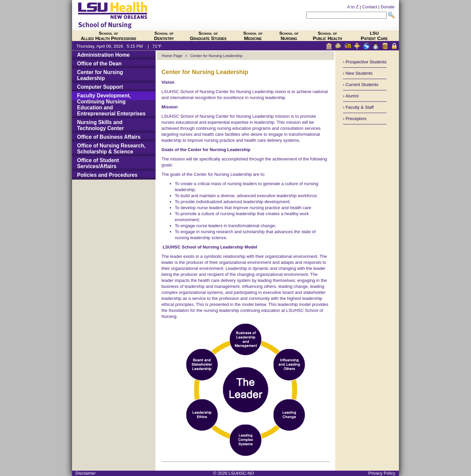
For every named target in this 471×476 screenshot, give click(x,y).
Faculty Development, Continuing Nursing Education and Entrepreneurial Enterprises (111, 105)
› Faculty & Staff (358, 107)
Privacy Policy (382, 473)
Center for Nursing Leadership (100, 75)
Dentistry (164, 36)
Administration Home (103, 55)
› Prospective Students (365, 62)
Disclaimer (86, 473)
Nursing (289, 36)
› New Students (358, 73)
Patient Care (374, 36)
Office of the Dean (99, 64)
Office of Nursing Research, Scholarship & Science (111, 149)
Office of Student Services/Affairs (98, 163)
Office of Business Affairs (109, 137)
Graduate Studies (208, 36)
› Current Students (361, 85)
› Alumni (351, 96)
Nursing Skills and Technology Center (100, 125)
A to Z (353, 7)
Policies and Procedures (107, 175)
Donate (388, 7)
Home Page (172, 56)
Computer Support (100, 87)
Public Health (328, 36)
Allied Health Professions (108, 36)
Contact (370, 7)
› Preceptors (355, 119)
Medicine (253, 36)
